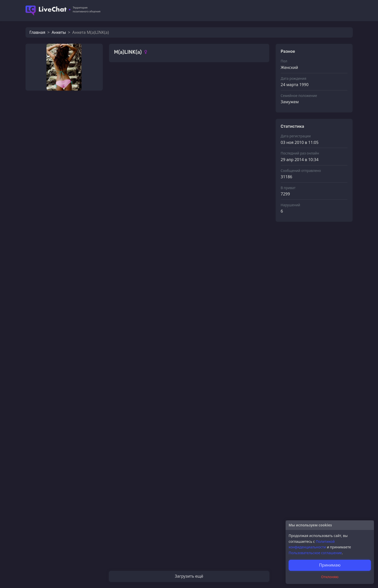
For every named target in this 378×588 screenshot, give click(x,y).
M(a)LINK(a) (137, 150)
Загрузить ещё (189, 576)
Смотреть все (253, 76)
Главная (37, 32)
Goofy (53, 135)
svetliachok (136, 125)
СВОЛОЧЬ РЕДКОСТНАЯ (149, 368)
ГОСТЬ (54, 152)
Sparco (132, 551)
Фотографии (127, 77)
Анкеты (59, 32)
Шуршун (134, 526)
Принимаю (330, 565)
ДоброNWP (58, 219)
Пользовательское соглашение (315, 553)
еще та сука (59, 119)
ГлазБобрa (58, 202)
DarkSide (56, 169)
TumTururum (138, 393)
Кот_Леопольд (61, 185)
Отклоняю (330, 577)
